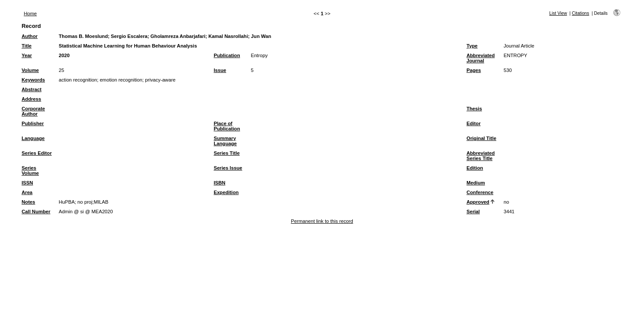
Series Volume (30, 171)
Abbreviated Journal (480, 58)
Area (27, 192)
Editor (473, 123)
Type (472, 46)
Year (27, 55)
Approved (478, 202)
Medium (475, 183)
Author (29, 36)
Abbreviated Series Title (480, 156)
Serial (473, 212)
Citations (581, 13)
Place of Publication (227, 126)
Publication (227, 55)
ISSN (27, 183)
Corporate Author (33, 111)
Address (31, 99)
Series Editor (36, 153)
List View (558, 13)
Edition (475, 168)
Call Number (36, 212)
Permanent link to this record (322, 221)
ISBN (219, 183)
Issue (220, 70)
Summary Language (225, 141)
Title (26, 46)
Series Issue (228, 168)
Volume (30, 70)
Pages (474, 70)
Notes (28, 202)
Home (30, 14)
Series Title (227, 153)
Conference (480, 192)
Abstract (31, 89)
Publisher (33, 123)
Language (33, 138)
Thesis (474, 109)
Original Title (481, 138)
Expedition (226, 192)
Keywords (33, 80)
